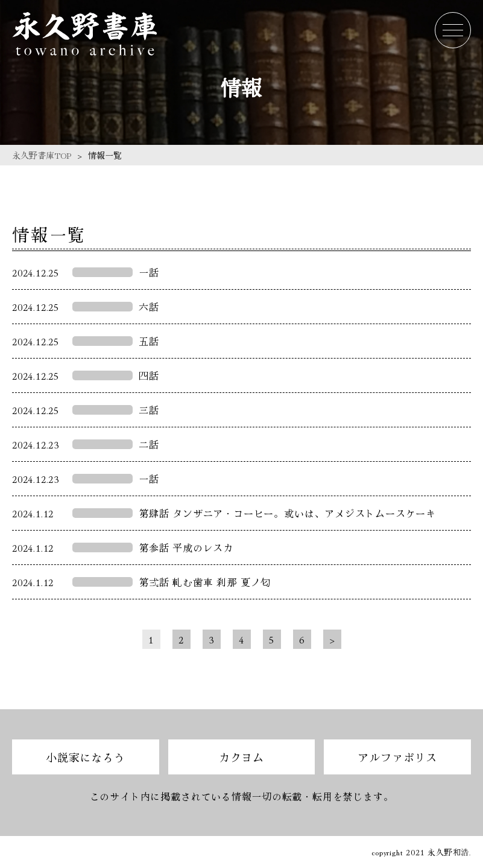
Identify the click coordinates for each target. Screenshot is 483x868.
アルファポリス (397, 757)
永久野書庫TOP (42, 155)
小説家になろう (86, 757)
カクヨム (241, 757)
